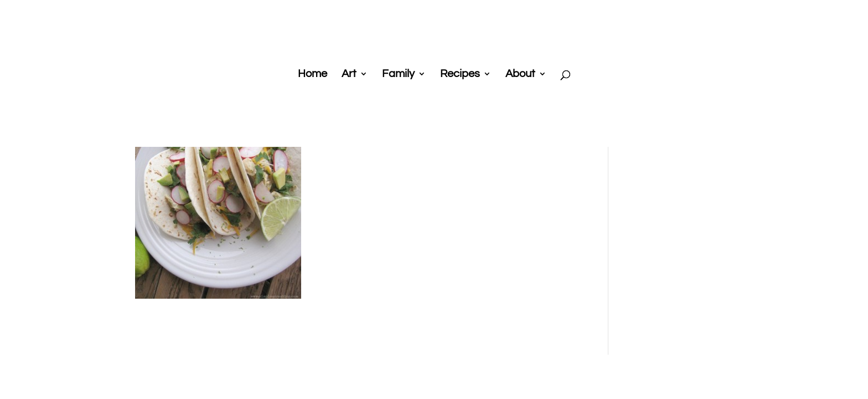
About (520, 75)
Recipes (460, 75)
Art (349, 75)
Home (312, 75)
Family (398, 75)
